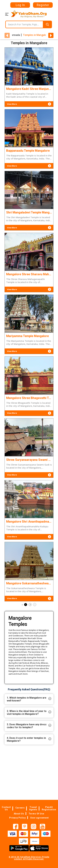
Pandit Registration (49, 808)
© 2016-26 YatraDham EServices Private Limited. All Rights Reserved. (29, 858)
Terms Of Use (36, 813)
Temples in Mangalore (36, 35)
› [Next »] (35, 605)
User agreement (40, 818)
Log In (20, 5)
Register (43, 5)
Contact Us (6, 808)
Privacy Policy (17, 818)
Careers (20, 808)
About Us (19, 813)
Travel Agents (33, 808)
